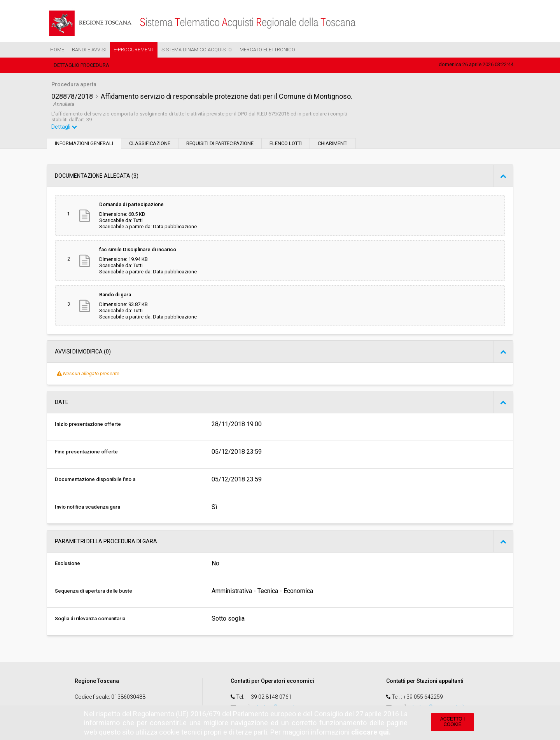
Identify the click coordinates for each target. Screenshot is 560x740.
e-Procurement (134, 50)
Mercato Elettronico (267, 50)
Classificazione (150, 143)
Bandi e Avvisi (89, 50)
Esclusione (67, 563)
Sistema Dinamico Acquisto (197, 50)
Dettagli (64, 127)
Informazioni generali (84, 143)
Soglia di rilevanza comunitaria (90, 618)
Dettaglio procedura (81, 65)
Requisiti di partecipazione (220, 143)
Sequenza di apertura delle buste (94, 591)
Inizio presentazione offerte (88, 424)
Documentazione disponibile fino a (95, 479)
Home (57, 50)
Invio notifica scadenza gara (87, 507)
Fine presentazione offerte (86, 452)
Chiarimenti (333, 143)
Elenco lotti (286, 143)
